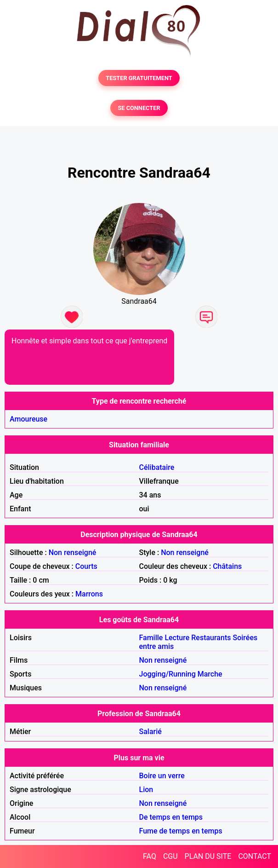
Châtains (227, 566)
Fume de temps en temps (181, 831)
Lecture (177, 638)
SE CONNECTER (139, 108)
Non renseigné (73, 553)
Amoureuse (28, 419)
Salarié (150, 732)
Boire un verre (162, 776)
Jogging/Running (167, 674)
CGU (170, 856)
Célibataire (157, 467)
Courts (86, 566)
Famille (151, 638)
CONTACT (255, 856)
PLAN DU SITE (208, 856)
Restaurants (211, 638)
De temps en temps (171, 817)
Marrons (89, 594)
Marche (210, 674)
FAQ (150, 856)
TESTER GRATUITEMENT (139, 78)
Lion (146, 790)
